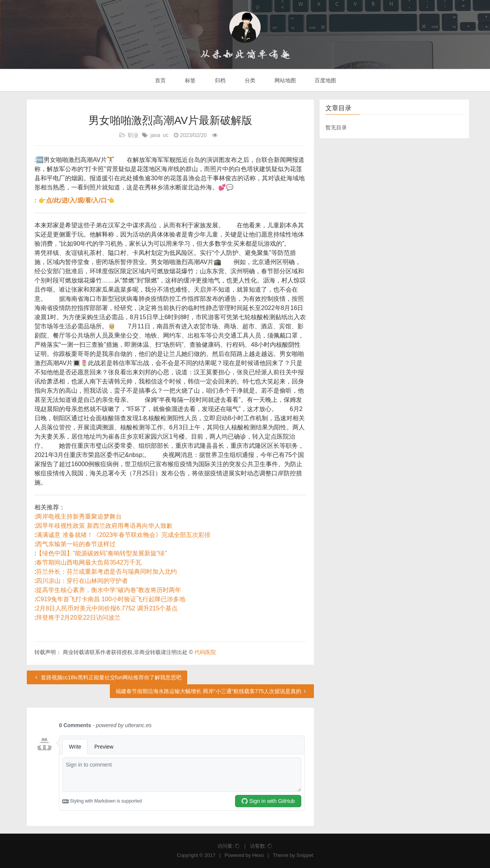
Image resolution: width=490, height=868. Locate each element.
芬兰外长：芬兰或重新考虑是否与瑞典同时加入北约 (106, 572)
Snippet (305, 855)
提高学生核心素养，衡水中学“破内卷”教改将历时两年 (109, 590)
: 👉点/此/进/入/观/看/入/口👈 (74, 200)
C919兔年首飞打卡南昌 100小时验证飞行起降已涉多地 (110, 599)
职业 (133, 135)
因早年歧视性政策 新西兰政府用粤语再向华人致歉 (104, 526)
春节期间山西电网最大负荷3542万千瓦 (89, 562)
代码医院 (205, 652)
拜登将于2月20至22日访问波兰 (78, 618)
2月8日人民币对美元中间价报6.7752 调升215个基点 (107, 608)
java (155, 135)
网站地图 (284, 80)
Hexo (258, 855)
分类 (249, 80)
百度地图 (325, 80)
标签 (189, 80)
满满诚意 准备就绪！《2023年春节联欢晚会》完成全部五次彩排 (123, 535)
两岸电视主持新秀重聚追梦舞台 (79, 516)
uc (166, 135)
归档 (219, 80)
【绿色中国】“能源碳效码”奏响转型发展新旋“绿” (101, 553)
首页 (160, 80)
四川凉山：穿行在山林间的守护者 (82, 581)
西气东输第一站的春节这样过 (76, 544)
